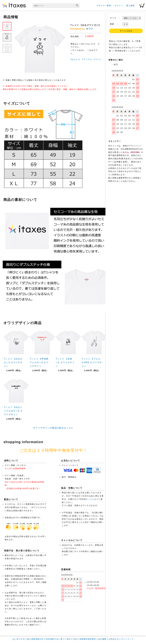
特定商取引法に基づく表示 (58, 639)
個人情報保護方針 (35, 639)
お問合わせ (114, 639)
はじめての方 (19, 639)
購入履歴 (130, 6)
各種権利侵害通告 (88, 639)
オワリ (89, 29)
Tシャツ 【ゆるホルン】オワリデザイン (13, 362)
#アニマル (87, 59)
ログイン (119, 6)
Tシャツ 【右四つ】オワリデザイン (65, 362)
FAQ (75, 639)
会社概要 (102, 639)
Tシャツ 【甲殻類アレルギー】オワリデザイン (39, 362)
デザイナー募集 (104, 6)
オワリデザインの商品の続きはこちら (53, 428)
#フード (98, 59)
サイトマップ (127, 639)
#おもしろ (75, 59)
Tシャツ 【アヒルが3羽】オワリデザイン (92, 362)
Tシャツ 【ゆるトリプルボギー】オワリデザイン (13, 411)
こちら (91, 499)
